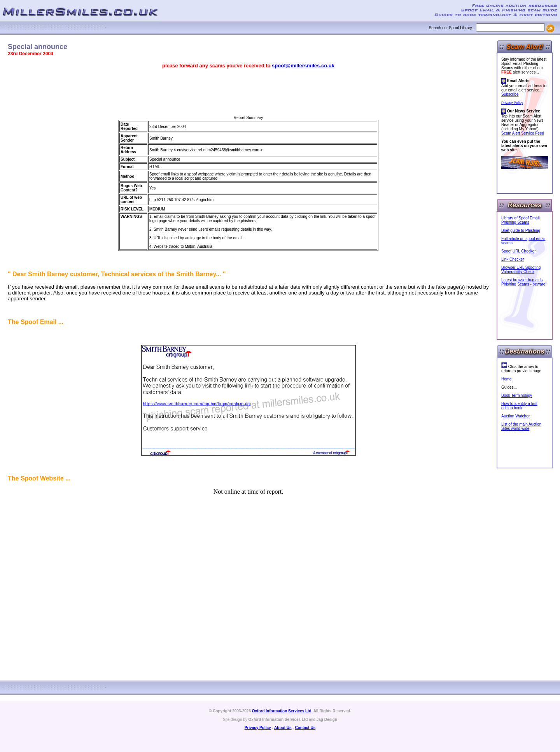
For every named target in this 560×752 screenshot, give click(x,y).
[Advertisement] (248, 92)
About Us (283, 728)
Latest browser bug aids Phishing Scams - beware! (524, 282)
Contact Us (305, 728)
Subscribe (510, 94)
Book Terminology (517, 395)
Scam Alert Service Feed (523, 133)
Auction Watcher (515, 416)
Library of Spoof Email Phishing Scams (520, 220)
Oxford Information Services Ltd (282, 711)
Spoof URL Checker (519, 251)
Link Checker (513, 259)
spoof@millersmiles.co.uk (303, 66)
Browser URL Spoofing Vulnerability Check (521, 270)
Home (507, 379)
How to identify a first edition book (519, 406)
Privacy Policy (512, 103)
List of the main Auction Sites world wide (521, 426)
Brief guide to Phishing (521, 231)
